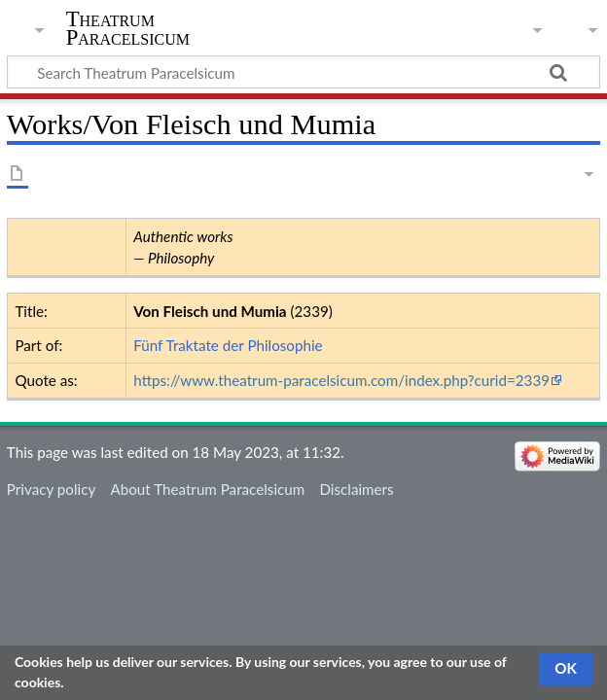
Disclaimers (356, 489)
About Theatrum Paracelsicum (207, 489)
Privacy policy (51, 489)
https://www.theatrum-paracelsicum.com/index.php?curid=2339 (341, 380)
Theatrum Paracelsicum (128, 28)
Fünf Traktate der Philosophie (228, 345)
